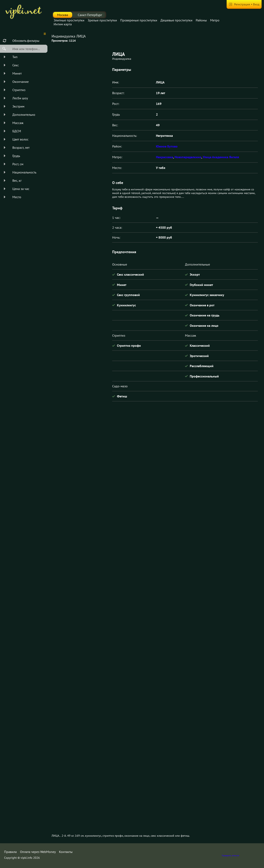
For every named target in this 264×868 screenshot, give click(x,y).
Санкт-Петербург (90, 15)
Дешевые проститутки (176, 20)
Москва (63, 15)
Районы (201, 20)
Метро (215, 20)
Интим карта (63, 24)
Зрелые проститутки (102, 20)
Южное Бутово (167, 146)
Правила (10, 852)
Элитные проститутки (69, 20)
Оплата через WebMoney (38, 852)
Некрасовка (164, 157)
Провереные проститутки (139, 20)
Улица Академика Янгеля (221, 157)
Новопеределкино (188, 157)
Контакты (66, 852)
